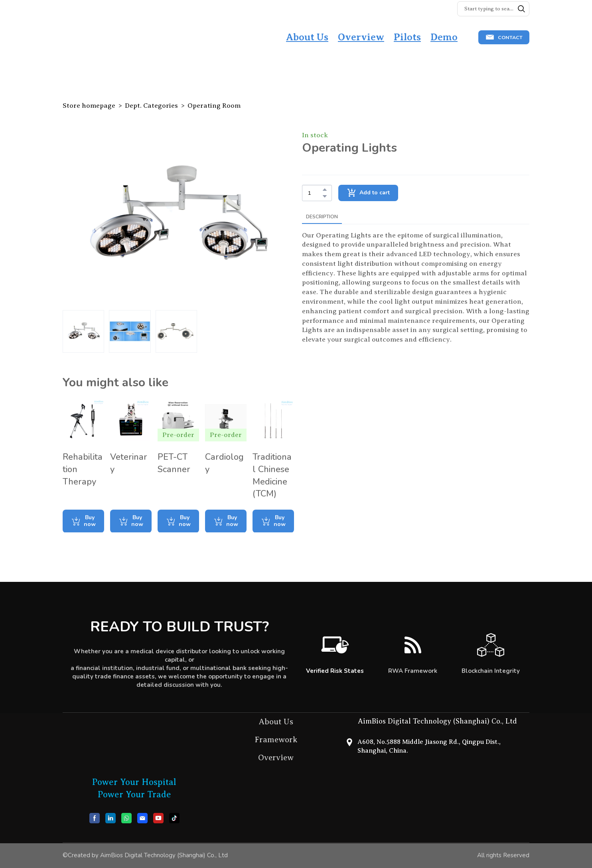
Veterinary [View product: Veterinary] (129, 463)
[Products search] (493, 9)
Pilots (407, 37)
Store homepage (89, 106)
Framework (276, 740)
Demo (444, 37)
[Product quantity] (315, 193)
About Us (307, 37)
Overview (361, 37)
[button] (521, 9)
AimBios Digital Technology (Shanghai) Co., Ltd (437, 721)
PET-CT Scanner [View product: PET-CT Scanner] (174, 463)
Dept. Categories (151, 106)
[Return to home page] (103, 38)
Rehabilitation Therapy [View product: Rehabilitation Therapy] (83, 469)
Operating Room (214, 106)
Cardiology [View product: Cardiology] (224, 463)
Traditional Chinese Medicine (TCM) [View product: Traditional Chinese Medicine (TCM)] (272, 475)
